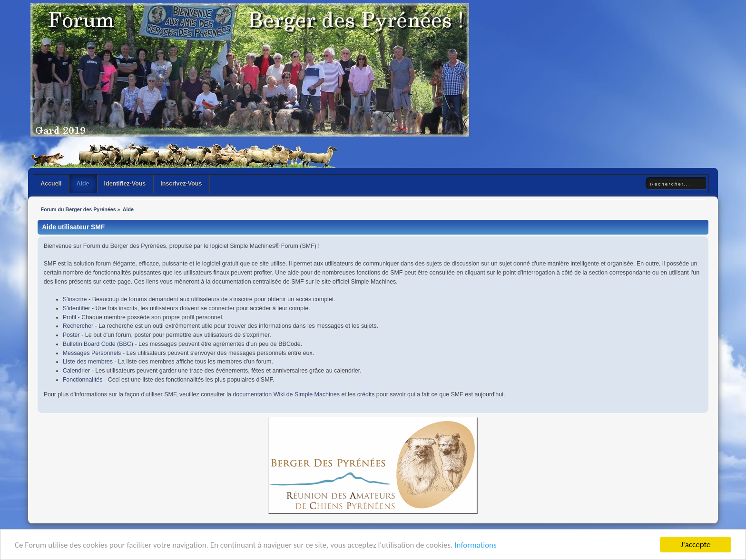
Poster (71, 335)
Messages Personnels (92, 353)
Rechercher (78, 326)
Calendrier (77, 371)
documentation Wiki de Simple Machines (286, 394)
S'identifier (77, 308)
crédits (366, 394)
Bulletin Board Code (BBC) (98, 344)
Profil (69, 317)
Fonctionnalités (83, 380)
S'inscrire (75, 299)
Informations (475, 545)
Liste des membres (88, 362)
